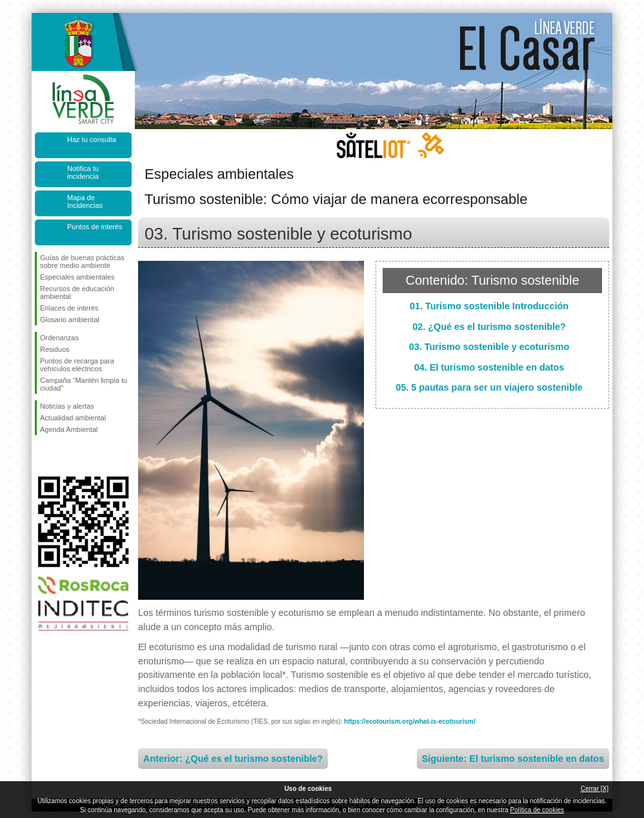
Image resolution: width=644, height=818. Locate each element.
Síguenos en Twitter (64, 456)
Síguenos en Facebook (43, 456)
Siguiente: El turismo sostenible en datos (513, 759)
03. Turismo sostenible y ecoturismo (489, 347)
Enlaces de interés (69, 308)
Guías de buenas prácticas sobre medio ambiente (82, 261)
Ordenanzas (59, 338)
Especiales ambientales (77, 277)
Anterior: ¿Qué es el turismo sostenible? (233, 759)
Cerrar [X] (595, 789)
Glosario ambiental (70, 320)
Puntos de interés (95, 227)
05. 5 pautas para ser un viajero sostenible (489, 387)
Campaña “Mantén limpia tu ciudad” (84, 384)
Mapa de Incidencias (85, 201)
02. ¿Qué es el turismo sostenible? (489, 327)
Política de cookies (537, 810)
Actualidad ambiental (73, 418)
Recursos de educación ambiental (77, 292)
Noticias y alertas (67, 406)
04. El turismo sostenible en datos (489, 367)
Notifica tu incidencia (83, 172)
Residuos (55, 349)
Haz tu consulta (92, 139)
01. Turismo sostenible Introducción (489, 306)
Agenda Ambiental (69, 429)
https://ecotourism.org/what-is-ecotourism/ (409, 721)
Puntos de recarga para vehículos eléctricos (77, 365)
